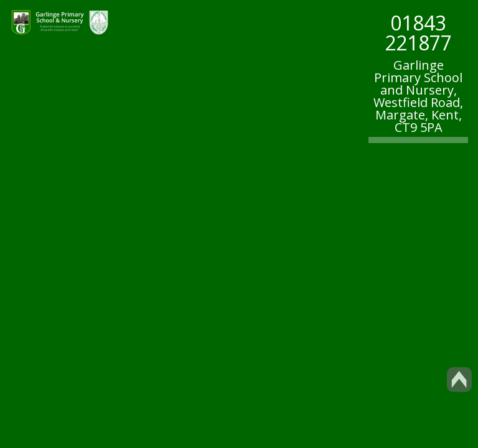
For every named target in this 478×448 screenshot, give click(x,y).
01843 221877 (418, 33)
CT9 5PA (419, 127)
